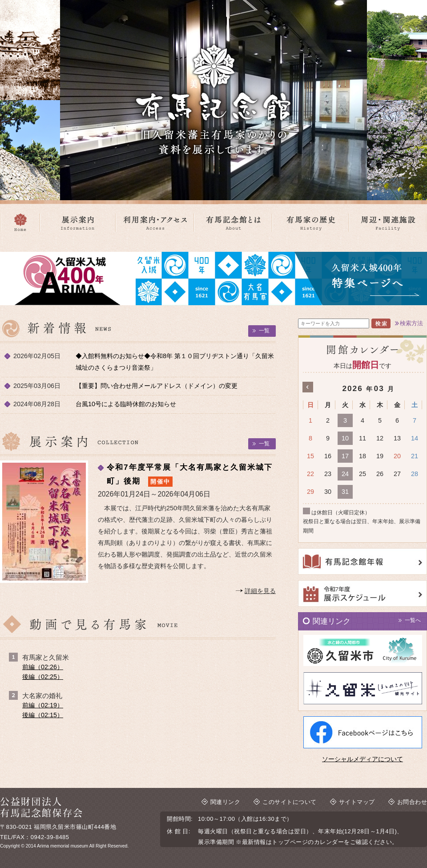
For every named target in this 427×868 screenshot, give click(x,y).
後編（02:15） (43, 715)
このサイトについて (290, 802)
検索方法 (411, 323)
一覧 (264, 331)
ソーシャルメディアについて (363, 759)
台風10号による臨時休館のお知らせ (126, 404)
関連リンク (226, 802)
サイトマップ (357, 802)
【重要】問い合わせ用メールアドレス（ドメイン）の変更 (157, 386)
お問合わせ (412, 802)
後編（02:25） (43, 677)
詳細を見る (260, 591)
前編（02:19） (43, 705)
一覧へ (413, 620)
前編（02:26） (43, 667)
